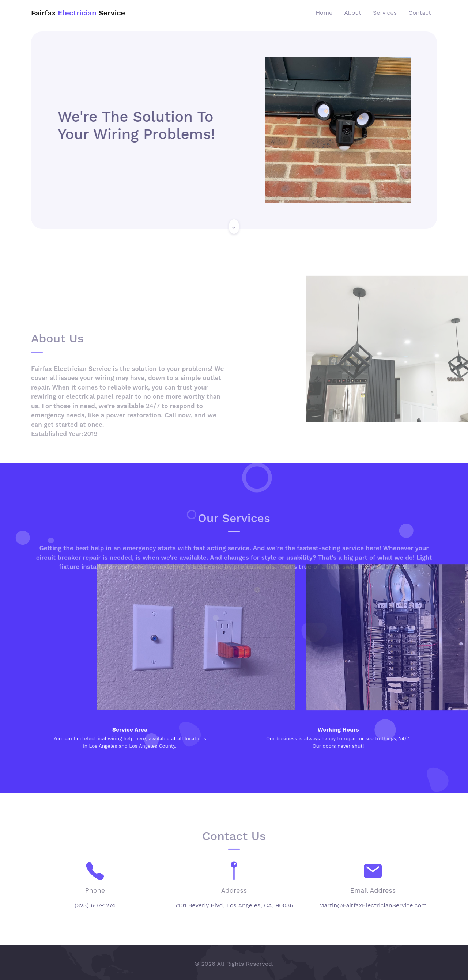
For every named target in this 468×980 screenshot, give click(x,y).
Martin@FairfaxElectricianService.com (373, 905)
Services (385, 13)
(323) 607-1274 (95, 905)
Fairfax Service (78, 13)
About (353, 13)
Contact (420, 13)
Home (324, 13)
